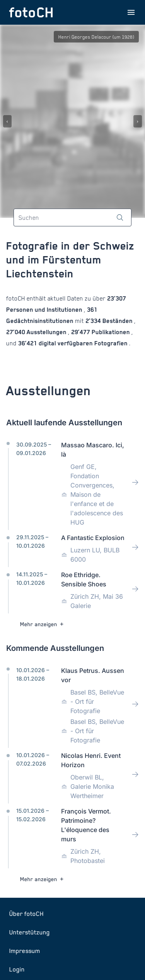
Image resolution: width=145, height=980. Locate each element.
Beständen (118, 321)
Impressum (25, 951)
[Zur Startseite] (31, 12)
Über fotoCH (26, 914)
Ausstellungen (47, 332)
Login (17, 969)
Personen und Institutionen (45, 310)
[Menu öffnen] (131, 12)
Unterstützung (30, 932)
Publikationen (111, 332)
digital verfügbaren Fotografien (83, 343)
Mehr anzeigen (43, 624)
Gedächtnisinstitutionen (41, 321)
